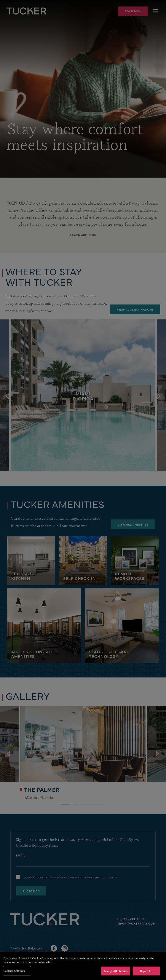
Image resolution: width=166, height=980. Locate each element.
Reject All (146, 975)
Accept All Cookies (116, 975)
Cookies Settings (14, 975)
